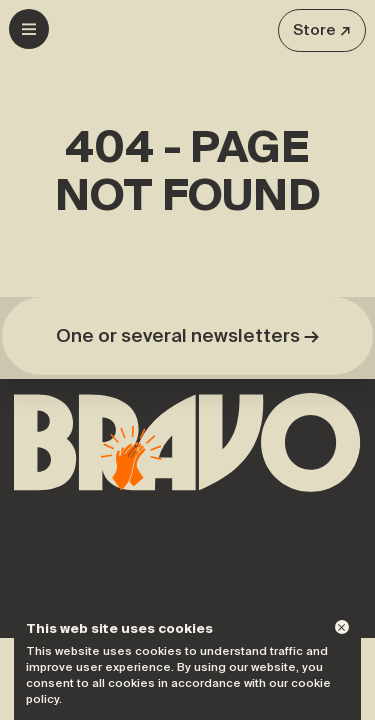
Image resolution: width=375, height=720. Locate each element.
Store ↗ (322, 30)
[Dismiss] (342, 627)
